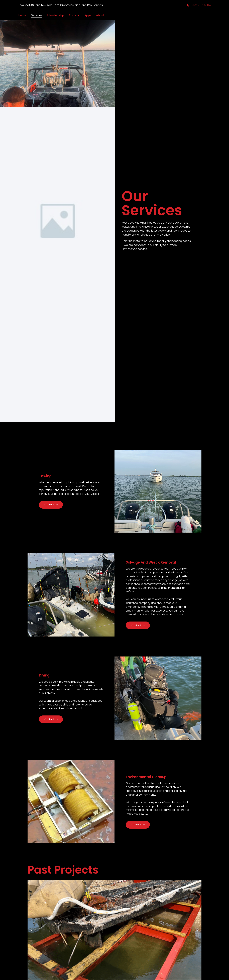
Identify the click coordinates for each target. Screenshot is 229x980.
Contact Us (54, 522)
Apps (88, 15)
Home (22, 15)
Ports (74, 15)
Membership (56, 15)
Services (37, 15)
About (100, 15)
